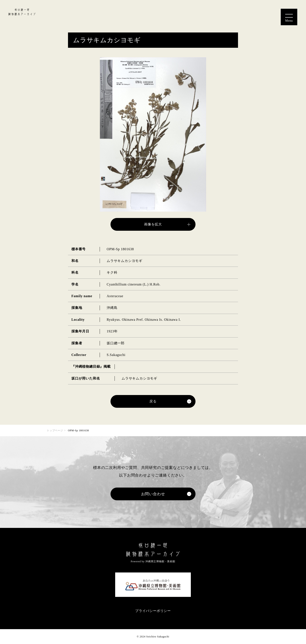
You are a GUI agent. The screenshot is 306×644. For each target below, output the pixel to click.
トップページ (55, 430)
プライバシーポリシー (153, 611)
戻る (153, 401)
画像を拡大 (153, 224)
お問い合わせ (153, 494)
